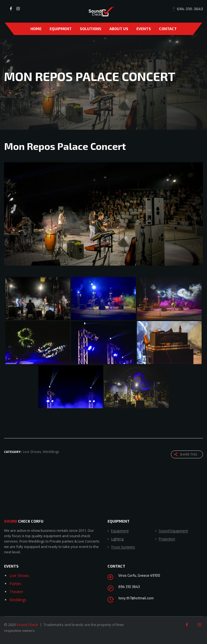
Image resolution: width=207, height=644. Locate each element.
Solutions (91, 29)
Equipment (61, 29)
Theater (16, 592)
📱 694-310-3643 (187, 9)
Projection (167, 539)
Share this (186, 454)
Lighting (117, 539)
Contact (168, 29)
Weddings (18, 600)
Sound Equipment (173, 531)
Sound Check (27, 625)
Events (144, 29)
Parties (15, 584)
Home (36, 29)
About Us (119, 29)
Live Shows (19, 576)
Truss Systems (123, 547)
